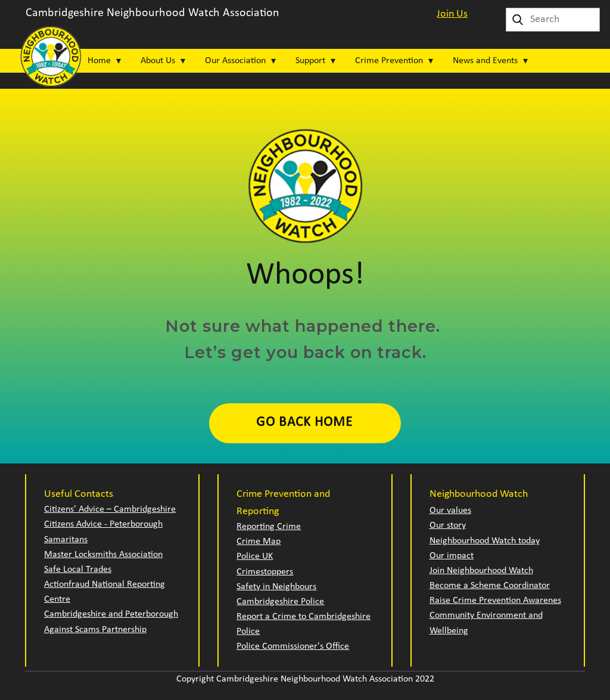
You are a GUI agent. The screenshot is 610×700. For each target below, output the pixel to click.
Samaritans (66, 540)
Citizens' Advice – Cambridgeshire (110, 509)
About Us (158, 61)
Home (99, 61)
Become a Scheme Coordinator (490, 586)
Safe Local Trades (78, 570)
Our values (450, 511)
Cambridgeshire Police (280, 602)
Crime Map (259, 542)
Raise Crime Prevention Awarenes (495, 601)
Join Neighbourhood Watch (481, 571)
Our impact (452, 556)
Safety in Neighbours (276, 587)
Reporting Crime (269, 527)
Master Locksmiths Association (103, 555)
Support (310, 61)
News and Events (485, 61)
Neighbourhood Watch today (485, 541)
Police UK (255, 556)
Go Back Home (304, 423)
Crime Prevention (389, 61)
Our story (448, 525)
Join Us (452, 14)
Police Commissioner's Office (293, 646)
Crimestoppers (265, 572)
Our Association (235, 61)
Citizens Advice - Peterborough (103, 524)
